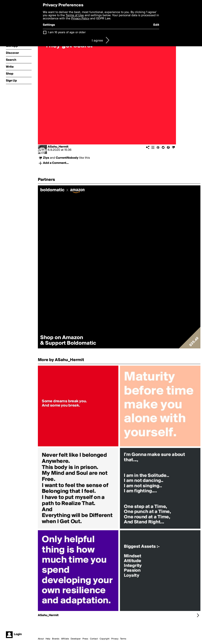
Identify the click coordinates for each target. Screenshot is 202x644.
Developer (76, 639)
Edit (156, 25)
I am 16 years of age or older (67, 32)
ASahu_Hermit (58, 147)
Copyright (105, 639)
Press (85, 639)
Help (48, 639)
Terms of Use (75, 15)
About (41, 639)
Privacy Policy (80, 19)
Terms (123, 639)
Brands (56, 639)
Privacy (115, 639)
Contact (94, 639)
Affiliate (65, 639)
